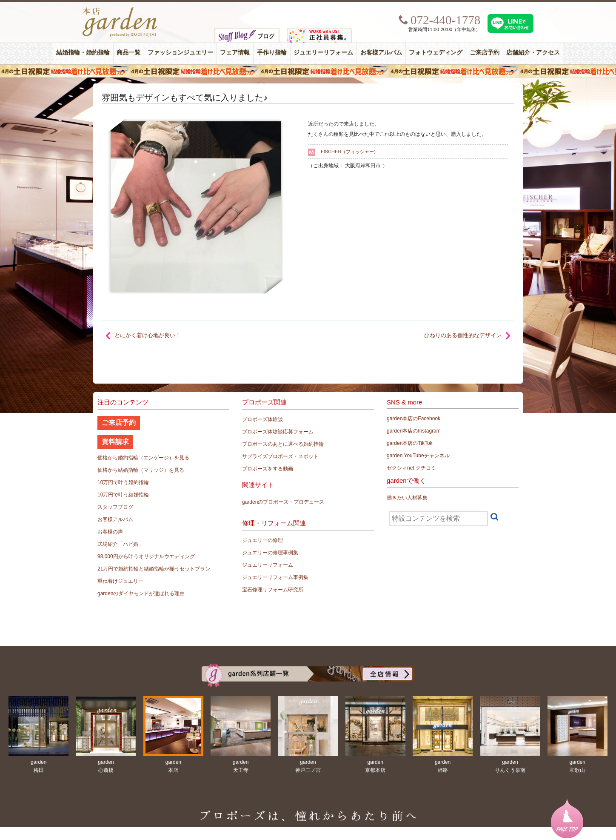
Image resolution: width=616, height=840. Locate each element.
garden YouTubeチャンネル (418, 456)
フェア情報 (235, 53)
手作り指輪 (272, 53)
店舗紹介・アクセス (533, 53)
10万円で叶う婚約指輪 (123, 482)
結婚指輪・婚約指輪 (83, 53)
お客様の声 (110, 532)
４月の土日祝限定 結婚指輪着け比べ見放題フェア (308, 71)
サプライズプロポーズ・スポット (280, 456)
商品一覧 (128, 53)
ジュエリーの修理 (262, 540)
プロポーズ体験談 (262, 419)
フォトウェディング (436, 53)
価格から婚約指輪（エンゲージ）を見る (143, 458)
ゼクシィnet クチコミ (411, 468)
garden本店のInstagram (414, 431)
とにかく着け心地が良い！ (148, 335)
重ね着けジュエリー (120, 581)
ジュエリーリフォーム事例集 (275, 577)
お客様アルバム (381, 53)
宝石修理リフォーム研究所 (273, 590)
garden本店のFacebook (414, 419)
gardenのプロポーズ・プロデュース (283, 502)
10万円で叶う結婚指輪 (123, 495)
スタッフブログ (115, 507)
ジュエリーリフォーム (323, 53)
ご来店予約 (485, 53)
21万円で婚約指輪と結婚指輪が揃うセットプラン (154, 569)
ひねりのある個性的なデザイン (463, 335)
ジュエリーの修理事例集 (270, 553)
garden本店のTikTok (410, 443)
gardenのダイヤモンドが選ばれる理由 (141, 593)
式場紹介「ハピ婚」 (120, 544)
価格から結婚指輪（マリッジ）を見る (141, 470)
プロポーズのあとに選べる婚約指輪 (283, 444)
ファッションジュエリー (180, 53)
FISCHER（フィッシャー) (348, 152)
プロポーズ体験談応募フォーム (278, 432)
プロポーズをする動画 (268, 469)
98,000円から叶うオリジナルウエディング (146, 556)
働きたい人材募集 (407, 498)
